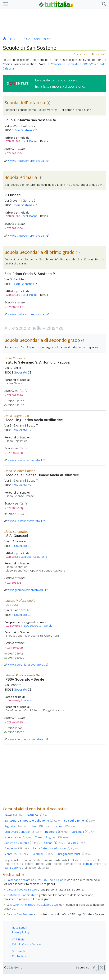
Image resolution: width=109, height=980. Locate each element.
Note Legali (19, 928)
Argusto (15, 826)
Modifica (80, 54)
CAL (19, 39)
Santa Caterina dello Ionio (55, 848)
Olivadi (78, 843)
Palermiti (43, 854)
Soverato (20, 372)
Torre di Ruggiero (52, 837)
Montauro (16, 854)
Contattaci (19, 956)
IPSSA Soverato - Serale (37, 626)
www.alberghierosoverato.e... (26, 665)
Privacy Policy (21, 932)
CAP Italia (18, 939)
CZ (28, 39)
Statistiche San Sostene (22, 895)
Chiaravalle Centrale (23, 832)
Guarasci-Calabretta (34, 557)
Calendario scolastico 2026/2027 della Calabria (36, 880)
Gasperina (17, 848)
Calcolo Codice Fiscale (26, 944)
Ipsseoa (26, 700)
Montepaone (18, 837)
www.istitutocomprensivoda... (27, 161)
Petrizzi (39, 826)
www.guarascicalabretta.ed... (26, 590)
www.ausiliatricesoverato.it (25, 460)
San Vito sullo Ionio (23, 843)
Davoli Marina (29, 141)
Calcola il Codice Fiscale (22, 890)
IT (11, 39)
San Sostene (43, 39)
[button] (103, 4)
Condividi (99, 54)
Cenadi (55, 843)
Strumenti (18, 951)
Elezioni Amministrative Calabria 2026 (34, 905)
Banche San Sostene (20, 914)
